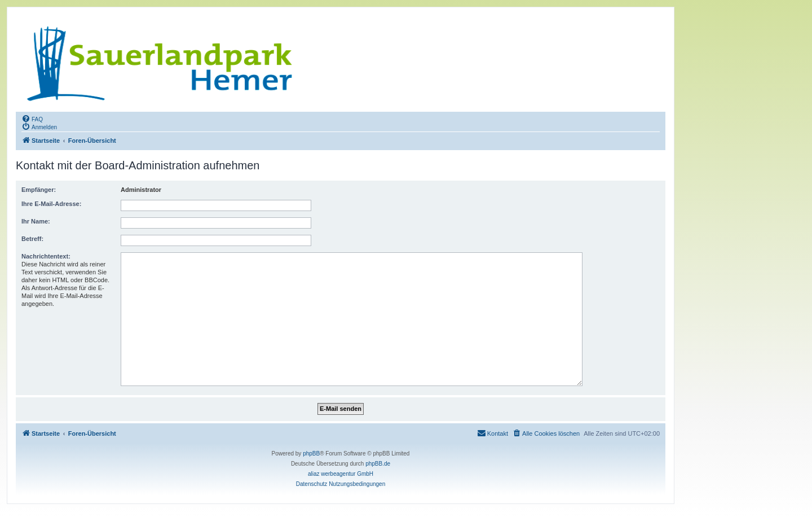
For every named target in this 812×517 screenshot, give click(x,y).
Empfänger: (39, 190)
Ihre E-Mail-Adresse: (51, 204)
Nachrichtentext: (46, 256)
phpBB (311, 454)
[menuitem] (32, 119)
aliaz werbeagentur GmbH (341, 474)
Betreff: (32, 239)
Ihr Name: (36, 221)
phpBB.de (378, 464)
